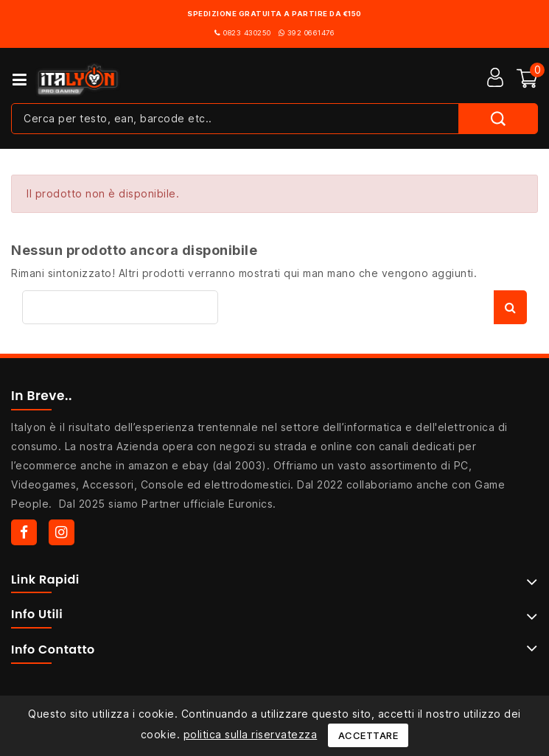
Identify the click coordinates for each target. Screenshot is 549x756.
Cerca (510, 307)
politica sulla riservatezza (251, 734)
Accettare (368, 735)
